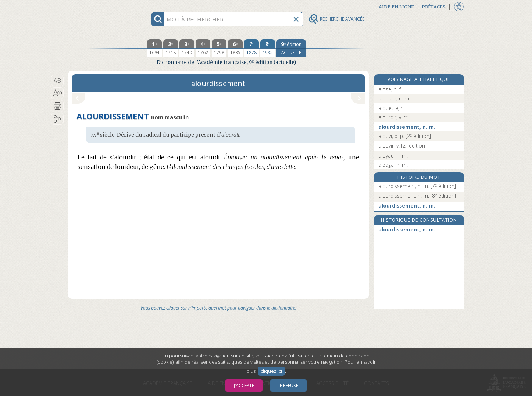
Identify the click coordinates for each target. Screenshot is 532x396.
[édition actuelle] (291, 48)
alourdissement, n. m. (407, 127)
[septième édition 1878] (251, 48)
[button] (58, 81)
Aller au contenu (97, 6)
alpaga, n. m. (393, 165)
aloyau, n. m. (393, 155)
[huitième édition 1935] (268, 48)
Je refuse (288, 386)
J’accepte (244, 386)
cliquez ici (271, 371)
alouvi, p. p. (405, 136)
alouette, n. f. (394, 108)
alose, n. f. (390, 89)
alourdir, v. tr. (393, 117)
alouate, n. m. (394, 98)
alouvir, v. (402, 146)
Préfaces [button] (434, 7)
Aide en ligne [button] (396, 7)
